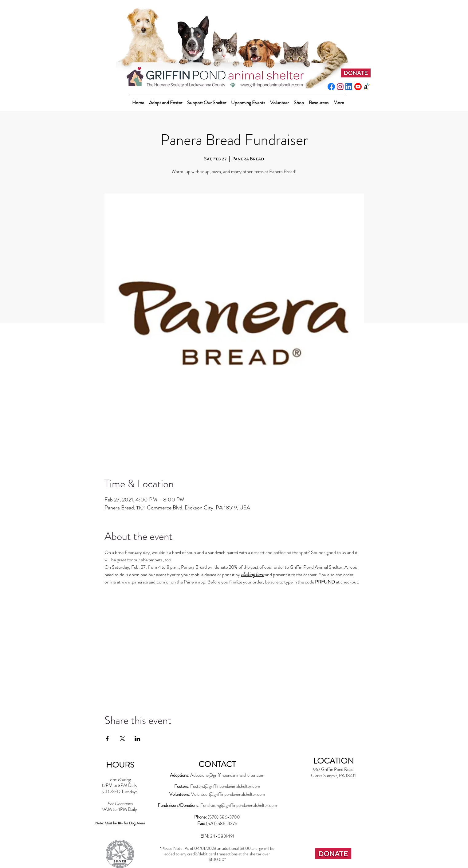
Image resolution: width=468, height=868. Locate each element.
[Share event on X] (122, 739)
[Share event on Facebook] (107, 739)
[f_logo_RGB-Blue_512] (331, 87)
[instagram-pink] (340, 87)
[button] (207, 100)
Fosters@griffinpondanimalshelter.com (225, 786)
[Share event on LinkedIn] (138, 739)
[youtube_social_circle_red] (358, 87)
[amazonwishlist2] (367, 87)
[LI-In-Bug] (349, 87)
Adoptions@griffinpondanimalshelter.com (227, 775)
